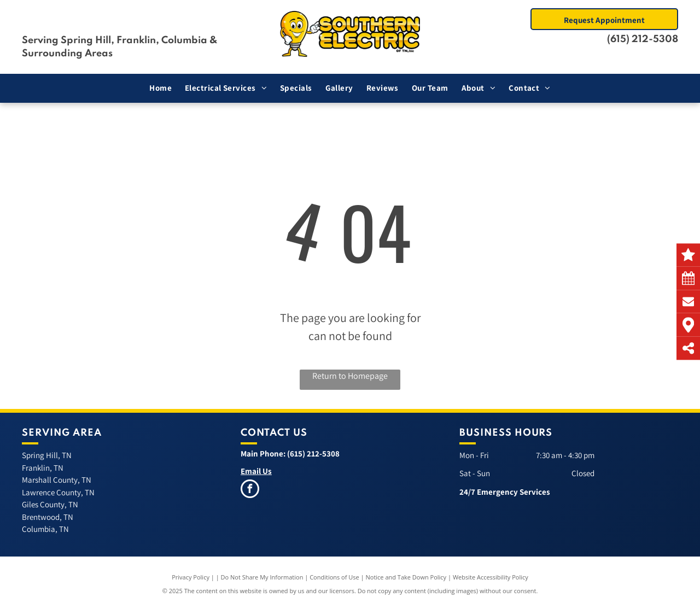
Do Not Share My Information (262, 577)
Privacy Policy (191, 577)
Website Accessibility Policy (491, 577)
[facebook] (250, 490)
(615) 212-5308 (643, 39)
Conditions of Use (334, 577)
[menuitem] (161, 88)
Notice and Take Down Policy (406, 577)
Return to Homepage (350, 376)
